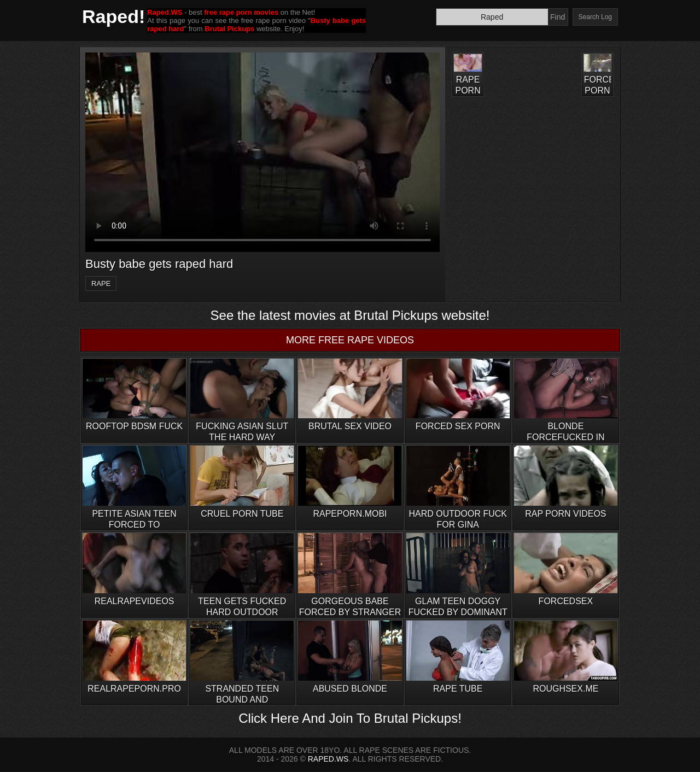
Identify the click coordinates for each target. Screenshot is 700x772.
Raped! (113, 16)
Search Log (595, 17)
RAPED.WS (328, 759)
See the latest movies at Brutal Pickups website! (350, 315)
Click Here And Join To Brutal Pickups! (350, 718)
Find (558, 17)
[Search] (492, 17)
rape (101, 283)
